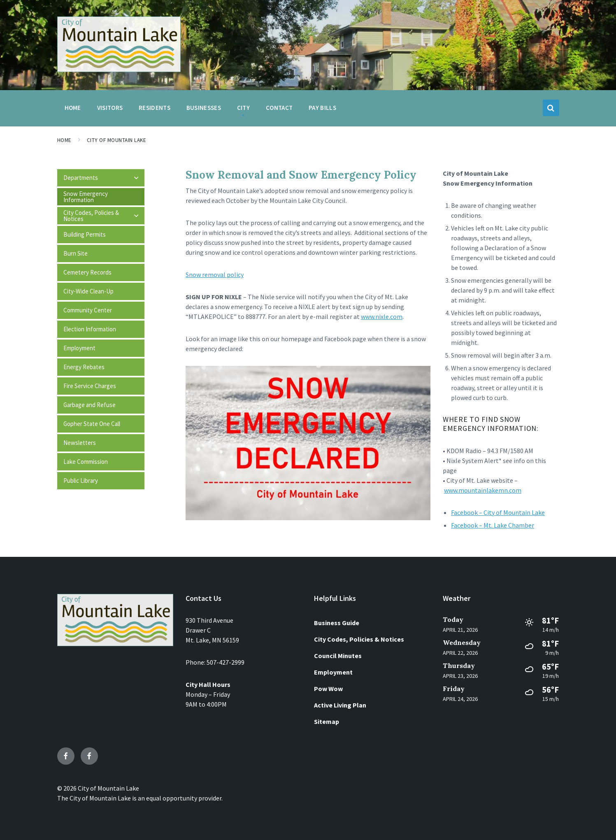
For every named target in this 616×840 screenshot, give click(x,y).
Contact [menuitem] (279, 108)
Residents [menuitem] (155, 108)
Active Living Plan (340, 705)
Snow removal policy (215, 275)
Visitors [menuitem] (110, 108)
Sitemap (327, 721)
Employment (333, 672)
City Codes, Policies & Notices (359, 639)
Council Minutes (338, 656)
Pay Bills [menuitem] (322, 108)
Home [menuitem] (73, 108)
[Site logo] (119, 70)
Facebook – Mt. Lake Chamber (493, 525)
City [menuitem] (243, 108)
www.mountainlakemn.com (483, 490)
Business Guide (337, 623)
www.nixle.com (382, 316)
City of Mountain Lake (117, 140)
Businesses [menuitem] (204, 108)
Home (64, 140)
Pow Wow (328, 689)
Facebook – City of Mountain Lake (498, 512)
